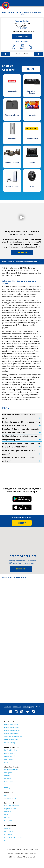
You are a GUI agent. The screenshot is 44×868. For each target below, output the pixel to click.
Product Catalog (9, 743)
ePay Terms (34, 849)
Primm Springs (28, 707)
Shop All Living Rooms (32, 92)
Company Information (11, 770)
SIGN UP (22, 523)
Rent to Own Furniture (11, 724)
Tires (32, 186)
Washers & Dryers (12, 115)
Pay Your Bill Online (10, 750)
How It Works (9, 759)
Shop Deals (12, 91)
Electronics (32, 115)
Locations (7, 707)
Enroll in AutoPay (10, 753)
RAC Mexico (8, 834)
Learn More (22, 252)
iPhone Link (22, 508)
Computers (32, 162)
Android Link (22, 500)
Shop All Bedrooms (12, 162)
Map (14, 47)
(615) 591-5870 (23, 28)
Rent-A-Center (22, 21)
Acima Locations (10, 785)
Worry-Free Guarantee (11, 806)
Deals (6, 795)
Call (31, 47)
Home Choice (9, 831)
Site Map (7, 818)
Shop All (31, 69)
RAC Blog (7, 788)
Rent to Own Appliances (12, 728)
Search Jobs (21, 569)
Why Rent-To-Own (10, 809)
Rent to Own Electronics (12, 734)
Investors (7, 776)
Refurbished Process (11, 740)
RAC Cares (8, 779)
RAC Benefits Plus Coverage (13, 837)
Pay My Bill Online (10, 821)
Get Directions (22, 42)
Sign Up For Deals (10, 798)
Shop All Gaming (12, 186)
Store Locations (9, 782)
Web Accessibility (23, 849)
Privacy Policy (10, 849)
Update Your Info (10, 756)
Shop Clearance (32, 139)
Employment (8, 773)
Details (22, 47)
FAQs (6, 762)
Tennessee (17, 707)
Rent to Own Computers (12, 731)
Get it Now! (8, 828)
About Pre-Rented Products (13, 737)
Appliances (12, 139)
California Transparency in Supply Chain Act (22, 853)
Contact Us (8, 812)
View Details (22, 37)
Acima (6, 840)
